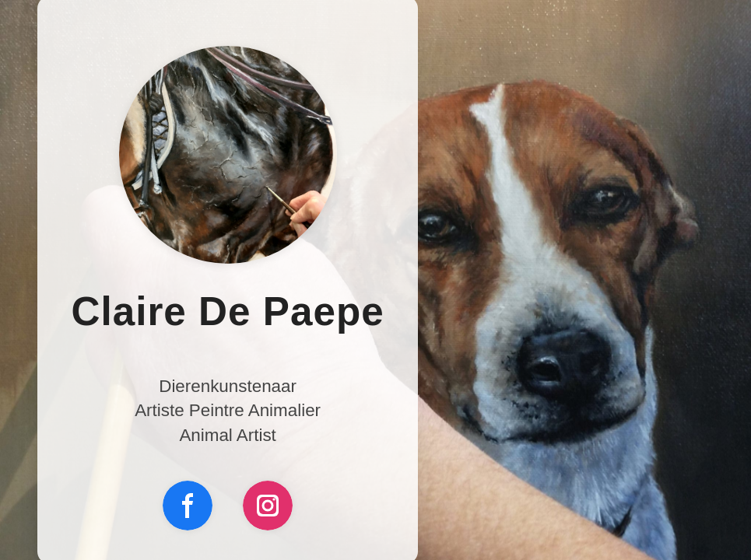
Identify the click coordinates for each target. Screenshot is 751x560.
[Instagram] (268, 506)
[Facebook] (188, 506)
